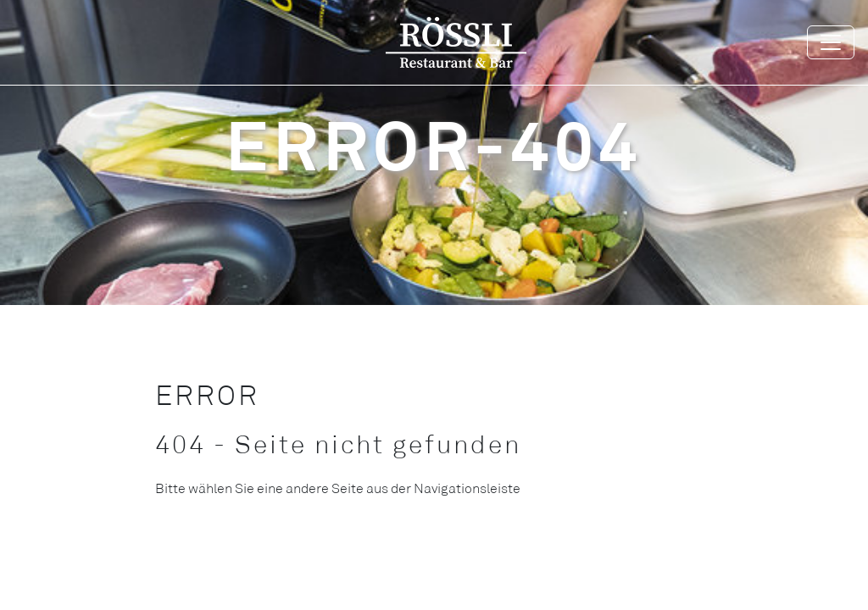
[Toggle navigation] (831, 42)
